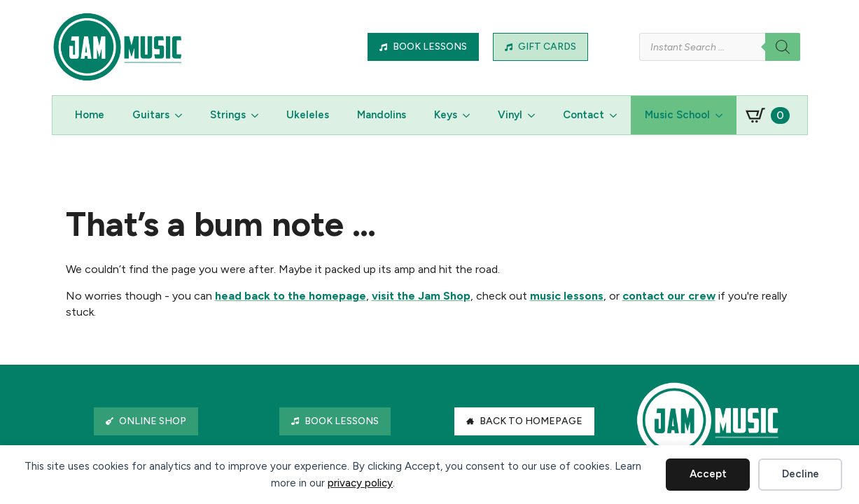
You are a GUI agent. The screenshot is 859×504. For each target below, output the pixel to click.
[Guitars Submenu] (183, 115)
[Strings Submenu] (259, 115)
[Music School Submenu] (723, 115)
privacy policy (360, 483)
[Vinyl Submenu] (536, 115)
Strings (228, 115)
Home (90, 115)
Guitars (151, 115)
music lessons (567, 296)
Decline (801, 474)
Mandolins (382, 115)
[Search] (783, 47)
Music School (677, 115)
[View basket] (768, 115)
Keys (446, 115)
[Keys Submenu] (470, 115)
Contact (584, 115)
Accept (708, 474)
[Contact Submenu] (617, 115)
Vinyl (510, 115)
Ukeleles (308, 115)
